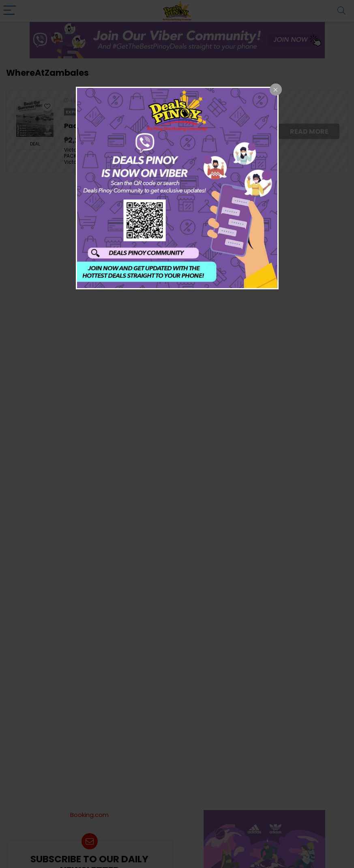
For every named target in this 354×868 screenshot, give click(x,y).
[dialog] (177, 188)
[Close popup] (276, 90)
